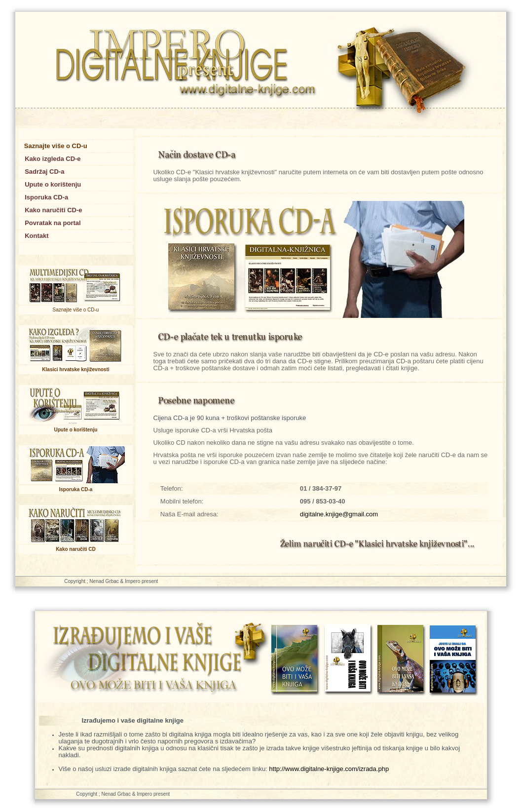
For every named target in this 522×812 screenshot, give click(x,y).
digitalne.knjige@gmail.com (339, 514)
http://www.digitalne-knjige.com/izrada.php (329, 769)
